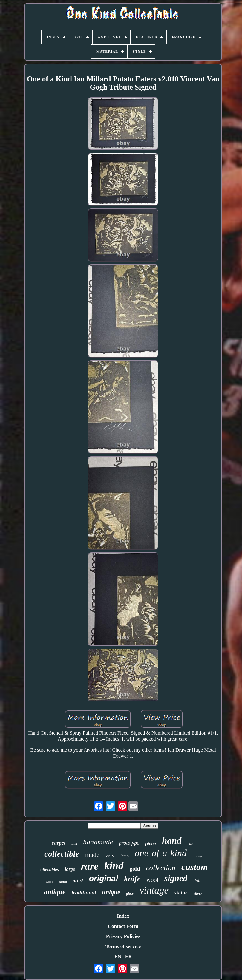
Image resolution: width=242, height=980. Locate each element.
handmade (98, 842)
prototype (129, 843)
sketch (63, 882)
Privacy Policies (123, 936)
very (110, 855)
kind (114, 866)
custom (194, 867)
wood (49, 882)
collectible (62, 854)
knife (132, 879)
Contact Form (123, 926)
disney (197, 856)
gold (135, 869)
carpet (59, 843)
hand (172, 841)
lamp (125, 856)
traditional (84, 892)
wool (152, 880)
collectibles (49, 869)
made (92, 855)
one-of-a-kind (161, 853)
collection (161, 868)
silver (198, 893)
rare (90, 866)
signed (176, 878)
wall (74, 844)
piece (151, 844)
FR (129, 957)
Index (123, 916)
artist (78, 881)
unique (111, 892)
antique (55, 892)
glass (130, 894)
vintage (154, 890)
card (191, 844)
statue (181, 893)
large (70, 869)
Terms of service (123, 946)
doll (197, 881)
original (104, 879)
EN (118, 957)
